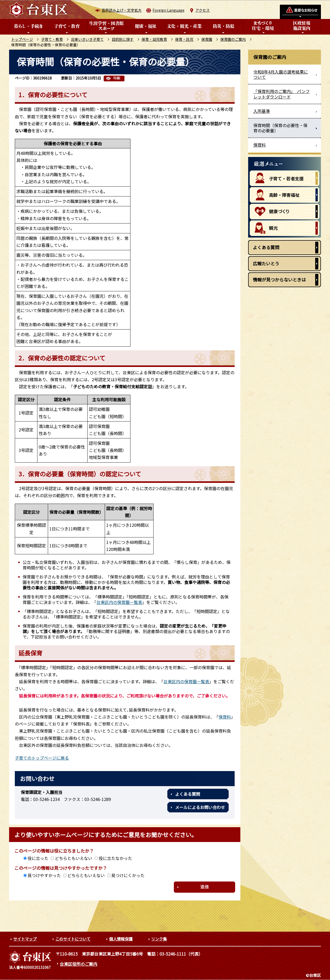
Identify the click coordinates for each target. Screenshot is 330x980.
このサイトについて (73, 939)
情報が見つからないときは (279, 279)
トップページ (22, 39)
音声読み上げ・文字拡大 (122, 10)
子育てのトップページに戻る (42, 758)
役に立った (38, 858)
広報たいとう (266, 263)
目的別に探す (123, 39)
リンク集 (159, 939)
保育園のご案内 (233, 39)
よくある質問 (188, 794)
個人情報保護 (121, 939)
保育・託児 (184, 39)
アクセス (203, 10)
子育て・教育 (52, 39)
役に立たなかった (115, 858)
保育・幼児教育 (154, 39)
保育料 (225, 717)
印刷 (117, 78)
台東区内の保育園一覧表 (119, 602)
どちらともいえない (74, 858)
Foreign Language (169, 10)
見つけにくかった (128, 875)
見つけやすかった (44, 875)
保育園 (207, 39)
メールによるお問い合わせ (200, 807)
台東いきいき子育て (87, 39)
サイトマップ (25, 939)
